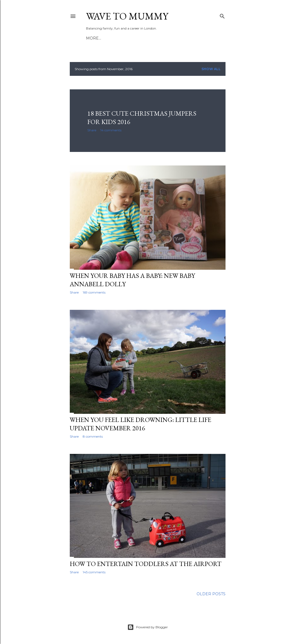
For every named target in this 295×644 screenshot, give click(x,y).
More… (163, 38)
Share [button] (92, 130)
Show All (211, 69)
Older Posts (211, 594)
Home (92, 38)
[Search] (222, 15)
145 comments (94, 572)
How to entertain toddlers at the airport (146, 564)
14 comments (111, 130)
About (109, 38)
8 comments (93, 436)
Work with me (135, 38)
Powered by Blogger (148, 627)
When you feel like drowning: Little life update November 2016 (140, 424)
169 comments (94, 292)
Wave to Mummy (127, 16)
